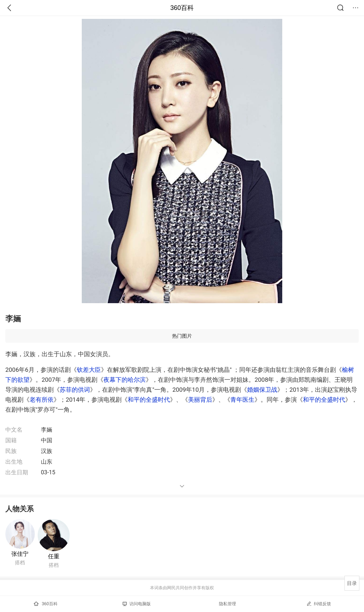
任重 (54, 556)
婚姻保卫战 (262, 390)
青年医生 (242, 400)
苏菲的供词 (75, 390)
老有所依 (42, 400)
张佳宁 (20, 554)
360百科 (182, 8)
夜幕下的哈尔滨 (125, 380)
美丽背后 (200, 400)
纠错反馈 (319, 604)
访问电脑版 (137, 604)
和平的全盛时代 (149, 400)
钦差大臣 (89, 370)
